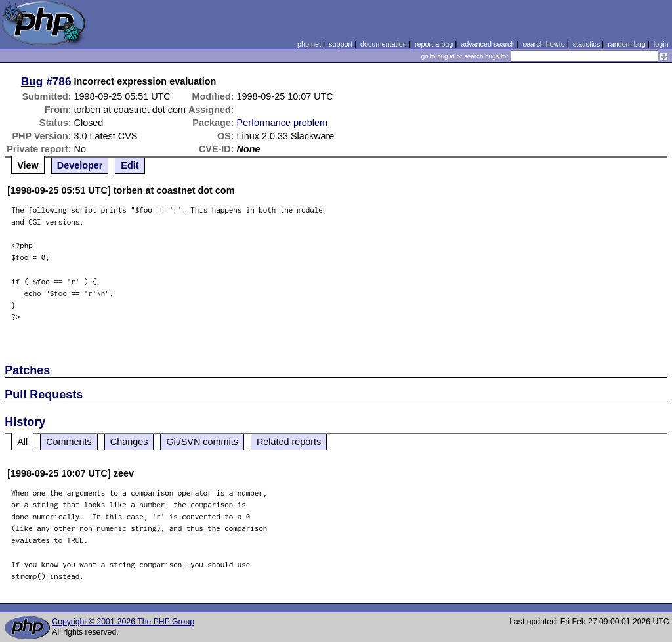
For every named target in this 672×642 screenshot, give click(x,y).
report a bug (434, 44)
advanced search (488, 44)
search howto (543, 44)
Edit (130, 165)
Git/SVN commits (202, 442)
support (341, 44)
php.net (309, 44)
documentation (384, 44)
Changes (129, 442)
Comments (69, 442)
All (22, 442)
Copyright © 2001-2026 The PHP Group (123, 622)
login (661, 44)
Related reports (289, 442)
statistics (586, 44)
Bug (32, 81)
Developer (80, 165)
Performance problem (282, 123)
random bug (627, 44)
